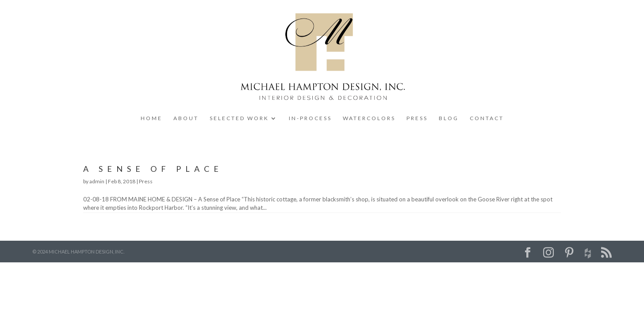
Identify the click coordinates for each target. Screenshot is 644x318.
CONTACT (487, 118)
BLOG (449, 118)
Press (146, 181)
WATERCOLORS (369, 118)
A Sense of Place (153, 169)
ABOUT (186, 118)
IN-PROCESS (310, 118)
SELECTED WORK (239, 118)
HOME (151, 118)
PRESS (417, 118)
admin (97, 181)
